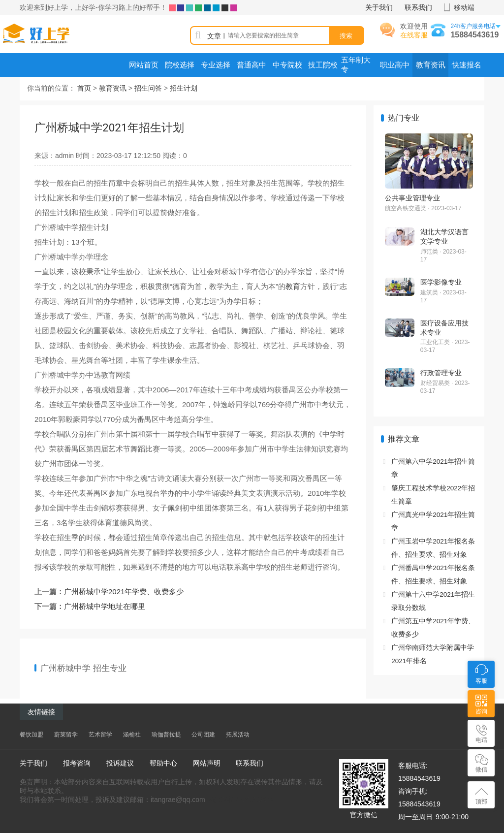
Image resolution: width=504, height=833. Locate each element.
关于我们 (379, 7)
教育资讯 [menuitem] (431, 65)
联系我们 (418, 7)
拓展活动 (238, 735)
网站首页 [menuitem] (144, 65)
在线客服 (414, 35)
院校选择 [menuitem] (180, 65)
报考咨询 (77, 763)
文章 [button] (216, 36)
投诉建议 (120, 763)
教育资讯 (113, 88)
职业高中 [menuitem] (395, 65)
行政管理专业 (441, 373)
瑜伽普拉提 (166, 735)
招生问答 (148, 88)
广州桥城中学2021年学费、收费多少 (124, 592)
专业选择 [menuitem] (216, 65)
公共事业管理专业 (412, 198)
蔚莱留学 (66, 735)
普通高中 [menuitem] (252, 65)
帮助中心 (163, 763)
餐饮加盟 (31, 735)
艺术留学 (100, 735)
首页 (84, 88)
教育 (293, 286)
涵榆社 (132, 735)
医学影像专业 (441, 282)
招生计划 (184, 88)
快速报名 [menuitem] (467, 65)
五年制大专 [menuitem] (356, 65)
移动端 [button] (464, 7)
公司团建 (203, 735)
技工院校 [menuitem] (323, 65)
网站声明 (207, 763)
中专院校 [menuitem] (287, 65)
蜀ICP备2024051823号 (244, 800)
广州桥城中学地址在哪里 (105, 606)
